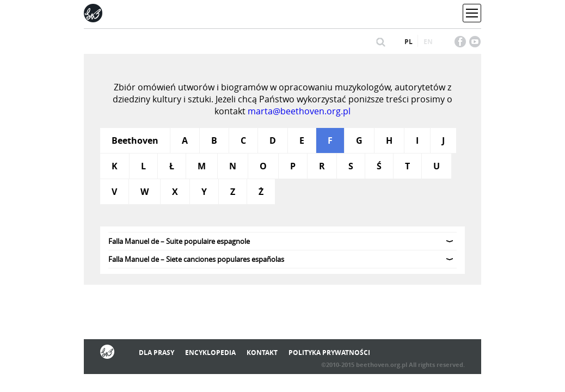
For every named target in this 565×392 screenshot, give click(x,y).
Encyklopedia (210, 353)
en (428, 42)
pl (409, 42)
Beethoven (135, 140)
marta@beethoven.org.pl (299, 111)
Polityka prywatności (329, 353)
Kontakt (262, 353)
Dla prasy (156, 353)
